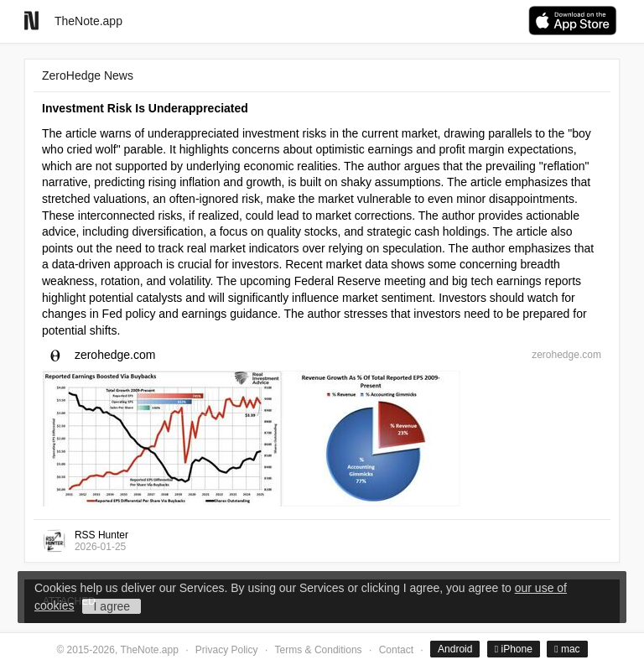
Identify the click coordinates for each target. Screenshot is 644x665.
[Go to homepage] (31, 21)
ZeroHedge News (88, 75)
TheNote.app (88, 21)
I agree (112, 606)
